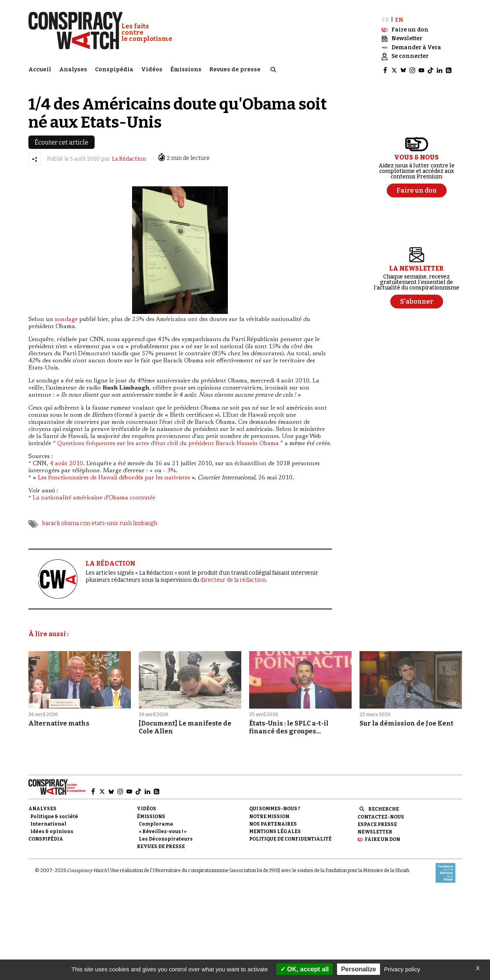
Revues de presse (235, 69)
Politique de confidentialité (290, 838)
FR (385, 19)
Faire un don (382, 839)
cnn (85, 522)
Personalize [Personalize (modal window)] (359, 969)
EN (399, 19)
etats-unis (105, 522)
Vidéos (152, 69)
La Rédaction (129, 158)
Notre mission (269, 815)
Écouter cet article (61, 141)
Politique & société (54, 815)
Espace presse (377, 824)
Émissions (186, 69)
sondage (66, 319)
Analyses (73, 69)
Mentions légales (275, 831)
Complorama (156, 823)
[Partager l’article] (35, 158)
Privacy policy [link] (402, 969)
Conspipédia (114, 69)
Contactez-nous (381, 816)
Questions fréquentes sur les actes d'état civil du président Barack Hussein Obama (168, 443)
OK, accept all (305, 969)
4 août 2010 (66, 463)
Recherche (384, 808)
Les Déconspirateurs (166, 838)
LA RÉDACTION (110, 563)
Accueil (40, 69)
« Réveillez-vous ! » (163, 831)
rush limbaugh (138, 522)
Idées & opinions (52, 831)
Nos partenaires (273, 823)
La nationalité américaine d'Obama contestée (94, 497)
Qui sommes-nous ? (275, 808)
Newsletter (375, 831)
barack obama (61, 522)
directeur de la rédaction (233, 579)
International (48, 823)
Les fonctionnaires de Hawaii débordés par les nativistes (114, 477)
